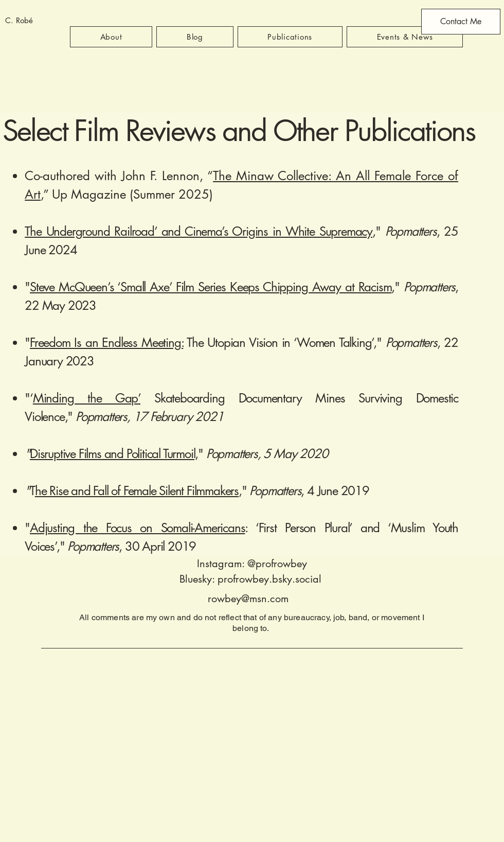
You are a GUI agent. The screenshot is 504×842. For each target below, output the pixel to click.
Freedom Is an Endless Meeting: (106, 343)
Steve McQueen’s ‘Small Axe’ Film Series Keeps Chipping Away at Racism (211, 287)
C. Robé (19, 20)
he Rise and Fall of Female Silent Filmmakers (137, 491)
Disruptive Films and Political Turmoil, (114, 454)
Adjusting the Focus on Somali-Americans (137, 528)
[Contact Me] (461, 22)
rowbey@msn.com (248, 599)
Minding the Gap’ (87, 398)
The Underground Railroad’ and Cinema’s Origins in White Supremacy (199, 231)
